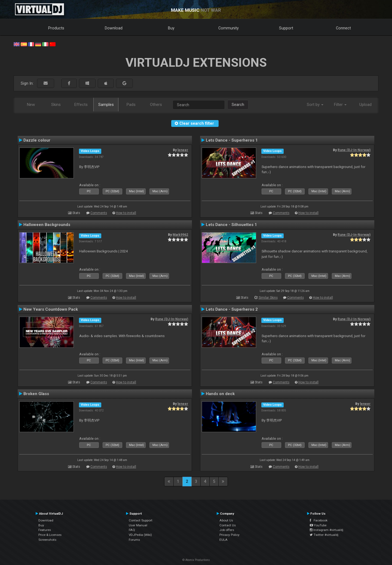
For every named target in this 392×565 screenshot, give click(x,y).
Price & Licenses (50, 535)
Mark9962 (180, 235)
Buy (171, 28)
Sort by (315, 105)
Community (229, 28)
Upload (365, 105)
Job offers (227, 530)
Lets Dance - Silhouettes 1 (231, 225)
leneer (183, 150)
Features (45, 530)
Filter (340, 105)
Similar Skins (268, 298)
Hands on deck (220, 394)
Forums (134, 540)
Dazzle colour (37, 140)
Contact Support (141, 520)
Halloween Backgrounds (47, 225)
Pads (131, 105)
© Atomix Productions (196, 560)
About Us (226, 520)
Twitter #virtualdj (324, 535)
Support (286, 28)
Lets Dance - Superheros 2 (232, 309)
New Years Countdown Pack (51, 309)
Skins (56, 105)
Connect (343, 28)
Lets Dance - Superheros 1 (232, 140)
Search (238, 105)
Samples (106, 105)
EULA (223, 540)
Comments (99, 213)
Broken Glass (36, 394)
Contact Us (228, 525)
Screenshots (47, 540)
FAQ (132, 530)
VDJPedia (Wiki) (140, 535)
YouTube (318, 525)
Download (114, 28)
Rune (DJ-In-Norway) (354, 150)
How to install (126, 213)
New (31, 105)
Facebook (319, 520)
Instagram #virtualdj (327, 530)
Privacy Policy (229, 535)
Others (156, 105)
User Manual (138, 525)
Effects (81, 105)
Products (56, 28)
